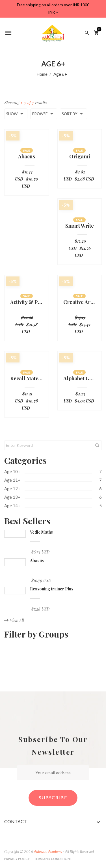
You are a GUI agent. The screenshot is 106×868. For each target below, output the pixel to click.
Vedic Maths (41, 532)
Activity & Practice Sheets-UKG (27, 302)
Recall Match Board (27, 379)
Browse (44, 114)
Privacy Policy (17, 859)
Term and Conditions (53, 859)
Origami (80, 157)
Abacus (27, 157)
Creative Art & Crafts (80, 302)
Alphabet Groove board (80, 379)
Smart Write (80, 226)
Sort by (73, 114)
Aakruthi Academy (48, 852)
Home (42, 74)
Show (16, 114)
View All (14, 620)
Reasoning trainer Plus (52, 589)
